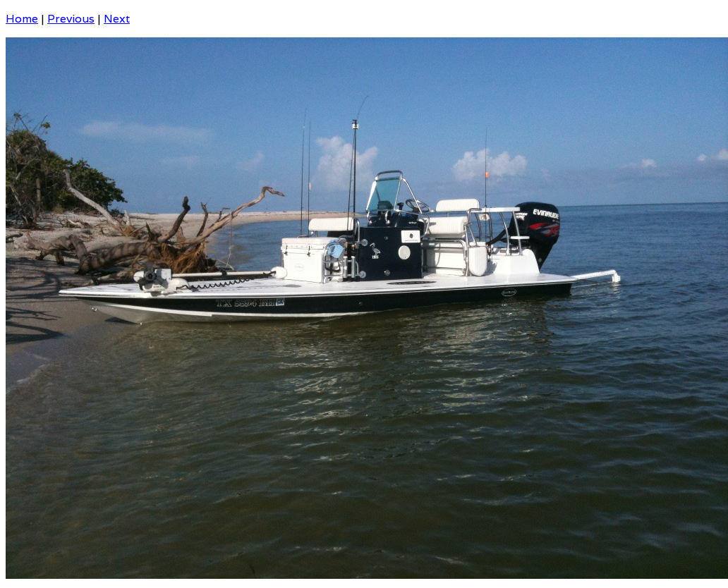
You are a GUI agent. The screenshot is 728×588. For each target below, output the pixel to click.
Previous (71, 19)
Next (117, 19)
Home (22, 19)
